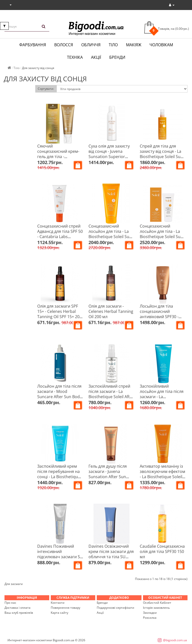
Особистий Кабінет (157, 603)
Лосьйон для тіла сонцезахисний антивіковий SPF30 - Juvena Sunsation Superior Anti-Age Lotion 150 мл (159, 319)
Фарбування (33, 45)
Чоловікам (161, 45)
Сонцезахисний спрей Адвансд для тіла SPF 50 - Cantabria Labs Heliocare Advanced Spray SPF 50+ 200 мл (60, 237)
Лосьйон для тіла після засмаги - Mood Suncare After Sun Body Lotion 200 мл (59, 394)
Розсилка (150, 618)
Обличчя (91, 45)
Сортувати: (46, 89)
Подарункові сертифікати (115, 608)
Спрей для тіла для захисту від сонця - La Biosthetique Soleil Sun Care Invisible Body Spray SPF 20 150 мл (161, 157)
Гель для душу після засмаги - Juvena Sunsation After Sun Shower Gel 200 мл (108, 474)
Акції (96, 57)
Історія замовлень (156, 608)
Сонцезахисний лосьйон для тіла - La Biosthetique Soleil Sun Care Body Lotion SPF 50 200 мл (162, 237)
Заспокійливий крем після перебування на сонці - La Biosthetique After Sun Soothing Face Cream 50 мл (60, 477)
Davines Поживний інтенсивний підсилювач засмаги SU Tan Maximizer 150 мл (60, 554)
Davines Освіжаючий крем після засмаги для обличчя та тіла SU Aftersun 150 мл (111, 554)
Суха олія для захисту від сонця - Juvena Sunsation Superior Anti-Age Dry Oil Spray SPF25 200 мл (109, 157)
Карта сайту (59, 613)
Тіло (113, 45)
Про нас (10, 603)
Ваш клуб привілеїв (19, 613)
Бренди (117, 57)
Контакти (58, 603)
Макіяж (134, 45)
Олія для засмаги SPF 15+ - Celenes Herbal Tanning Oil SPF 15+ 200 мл (59, 314)
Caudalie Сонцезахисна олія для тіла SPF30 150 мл (162, 551)
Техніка (75, 57)
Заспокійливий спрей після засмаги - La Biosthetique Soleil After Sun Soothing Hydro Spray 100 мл (111, 397)
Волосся (64, 45)
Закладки (150, 613)
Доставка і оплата (17, 608)
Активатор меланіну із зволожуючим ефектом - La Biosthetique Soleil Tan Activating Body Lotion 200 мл (162, 477)
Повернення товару (65, 608)
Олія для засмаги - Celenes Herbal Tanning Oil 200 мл (111, 311)
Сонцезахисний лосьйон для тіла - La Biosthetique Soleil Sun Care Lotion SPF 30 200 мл (110, 237)
